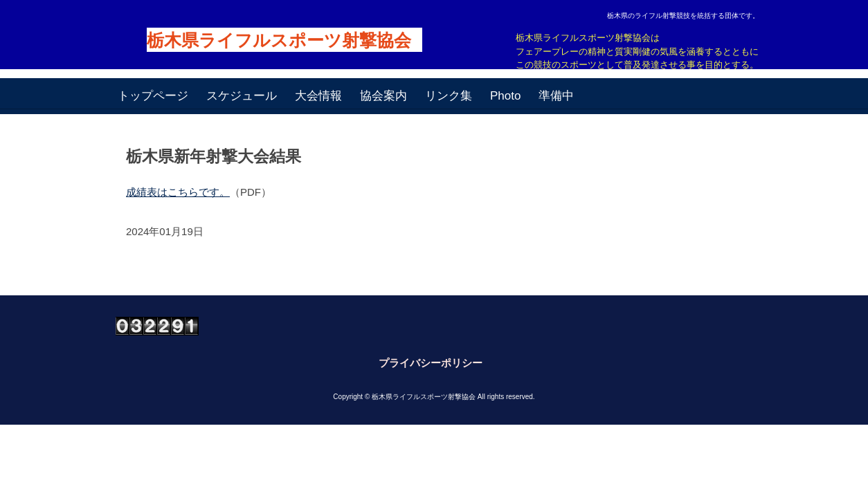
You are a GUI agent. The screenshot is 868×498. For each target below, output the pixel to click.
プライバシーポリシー (431, 363)
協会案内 (383, 96)
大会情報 (318, 96)
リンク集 (449, 96)
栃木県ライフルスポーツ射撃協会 (279, 40)
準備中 (556, 96)
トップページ (153, 96)
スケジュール (242, 96)
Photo (505, 96)
